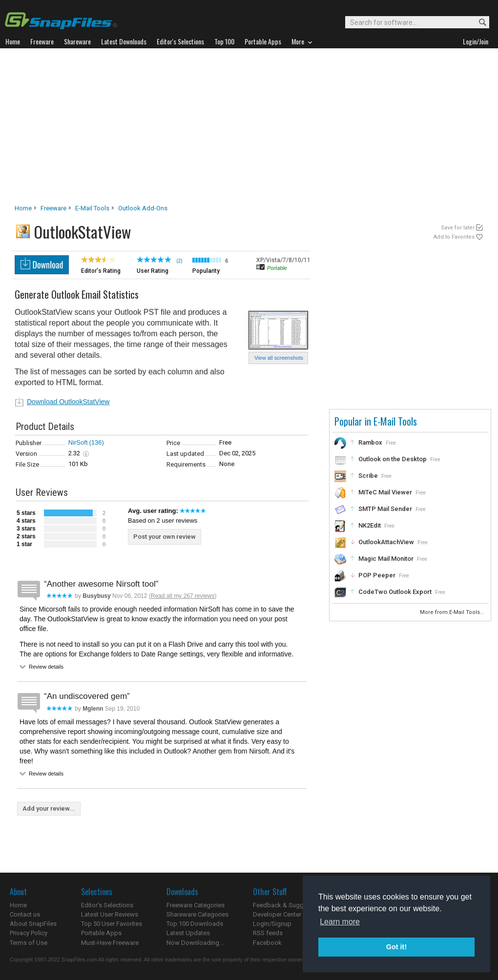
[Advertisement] (249, 129)
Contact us (25, 914)
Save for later (458, 228)
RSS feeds (268, 933)
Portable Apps (101, 933)
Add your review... (49, 808)
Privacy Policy (29, 933)
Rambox (370, 442)
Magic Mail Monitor (386, 559)
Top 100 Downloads (195, 924)
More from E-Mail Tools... (453, 612)
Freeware (53, 208)
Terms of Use (29, 943)
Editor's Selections (107, 905)
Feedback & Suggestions (289, 905)
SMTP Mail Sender (385, 509)
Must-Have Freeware (110, 943)
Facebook (267, 943)
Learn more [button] (340, 922)
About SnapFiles (33, 924)
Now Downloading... (195, 943)
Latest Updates (188, 933)
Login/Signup (272, 924)
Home (23, 208)
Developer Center (277, 914)
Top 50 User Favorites (112, 924)
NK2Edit (370, 525)
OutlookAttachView (386, 542)
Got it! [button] (396, 947)
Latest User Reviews (110, 914)
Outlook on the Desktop (393, 459)
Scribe (368, 476)
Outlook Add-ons (143, 208)
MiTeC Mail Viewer (385, 492)
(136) (97, 442)
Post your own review (165, 537)
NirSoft (78, 442)
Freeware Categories (196, 905)
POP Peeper (377, 575)
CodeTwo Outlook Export (395, 592)
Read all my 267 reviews (183, 596)
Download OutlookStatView (68, 402)
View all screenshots (279, 358)
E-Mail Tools (92, 208)
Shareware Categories (197, 914)
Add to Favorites (454, 237)
